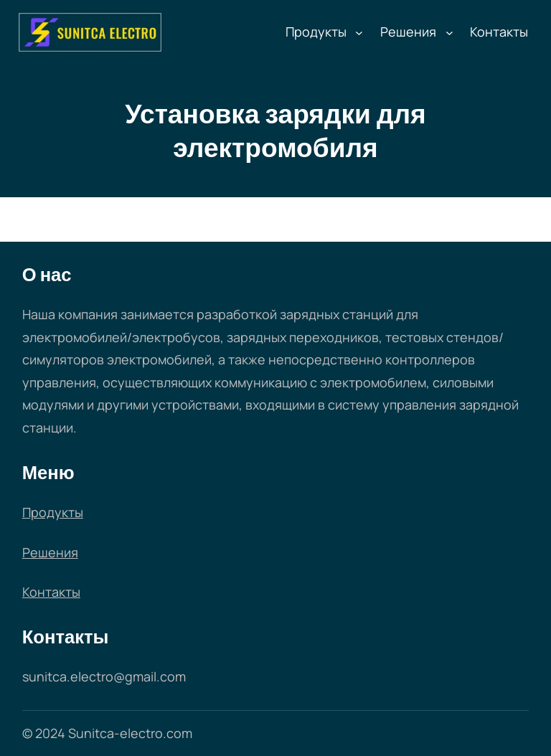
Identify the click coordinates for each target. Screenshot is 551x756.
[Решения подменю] (449, 33)
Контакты (51, 592)
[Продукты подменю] (359, 33)
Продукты (316, 32)
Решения (408, 32)
